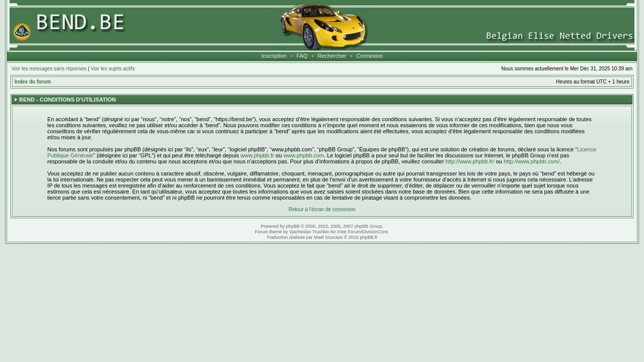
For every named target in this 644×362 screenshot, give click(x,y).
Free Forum (349, 232)
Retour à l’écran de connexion (322, 209)
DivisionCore (375, 232)
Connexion (370, 56)
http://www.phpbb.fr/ (470, 161)
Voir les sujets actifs (113, 69)
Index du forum (33, 82)
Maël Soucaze (328, 237)
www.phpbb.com (304, 155)
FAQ (302, 56)
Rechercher (332, 56)
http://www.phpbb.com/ (532, 161)
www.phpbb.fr (257, 155)
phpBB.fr (369, 237)
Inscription (274, 56)
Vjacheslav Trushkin (309, 232)
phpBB (293, 226)
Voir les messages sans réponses (49, 69)
